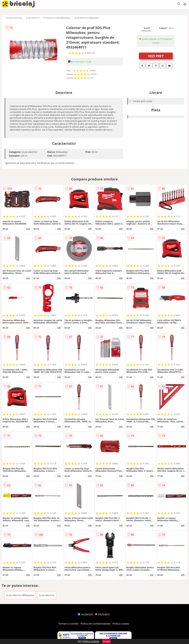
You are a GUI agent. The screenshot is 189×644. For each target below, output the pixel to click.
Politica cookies (121, 624)
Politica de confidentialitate (96, 624)
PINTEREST (102, 615)
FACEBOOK (85, 615)
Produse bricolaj (14, 18)
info (28, 229)
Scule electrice (33, 18)
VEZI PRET (156, 56)
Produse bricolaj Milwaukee (57, 18)
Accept (106, 641)
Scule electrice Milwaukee (87, 18)
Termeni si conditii (68, 624)
